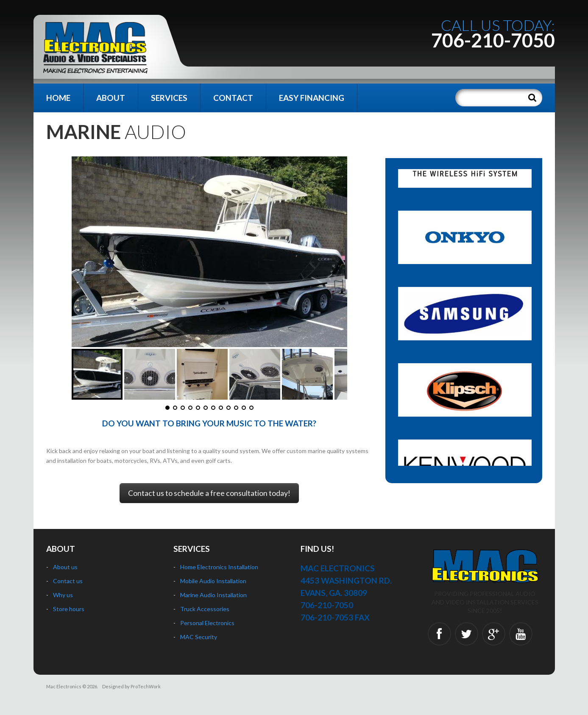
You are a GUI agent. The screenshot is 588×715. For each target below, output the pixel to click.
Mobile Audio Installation (213, 581)
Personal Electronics (207, 623)
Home (58, 98)
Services (169, 98)
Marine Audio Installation (213, 595)
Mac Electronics (64, 686)
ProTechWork (146, 686)
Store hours (69, 609)
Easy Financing (312, 98)
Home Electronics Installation (219, 567)
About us (65, 567)
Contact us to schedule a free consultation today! (209, 493)
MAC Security (199, 637)
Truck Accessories (205, 609)
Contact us (68, 581)
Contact (233, 98)
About (111, 98)
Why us (63, 595)
